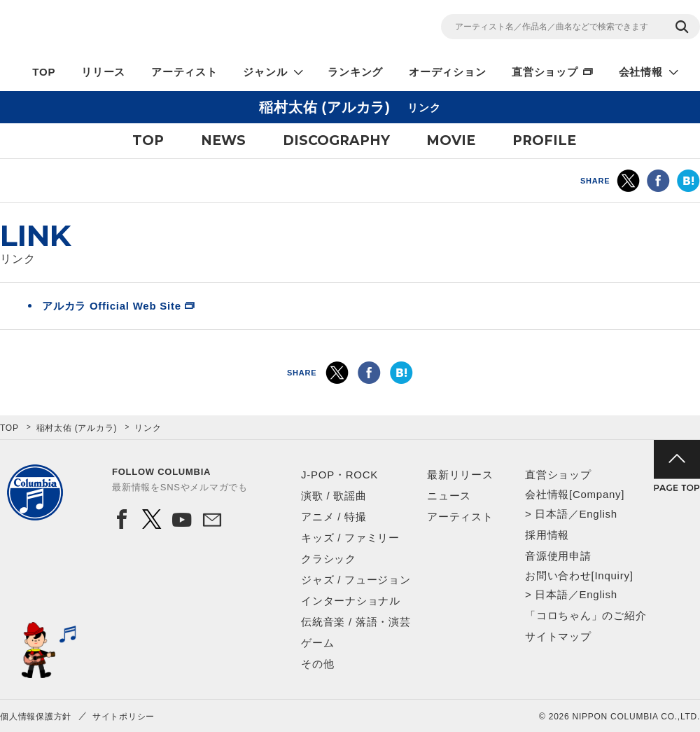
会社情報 (641, 72)
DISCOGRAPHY (336, 140)
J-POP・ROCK (339, 475)
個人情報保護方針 (36, 717)
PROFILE (544, 140)
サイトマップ (558, 636)
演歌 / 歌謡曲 (334, 496)
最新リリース (460, 475)
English (598, 514)
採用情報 (547, 535)
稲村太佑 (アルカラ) (77, 428)
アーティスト (184, 72)
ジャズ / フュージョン (356, 580)
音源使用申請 (558, 556)
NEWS (223, 140)
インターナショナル (351, 601)
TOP (44, 72)
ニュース (449, 496)
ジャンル (265, 72)
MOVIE (451, 140)
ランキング (355, 72)
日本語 (551, 514)
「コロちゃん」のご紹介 (586, 615)
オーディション (447, 72)
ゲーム (317, 643)
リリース (103, 72)
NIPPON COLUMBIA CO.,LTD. (126, 29)
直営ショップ (545, 72)
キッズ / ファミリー (350, 538)
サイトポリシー (124, 717)
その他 (317, 664)
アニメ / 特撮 (334, 517)
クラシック (329, 559)
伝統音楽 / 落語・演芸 (356, 622)
